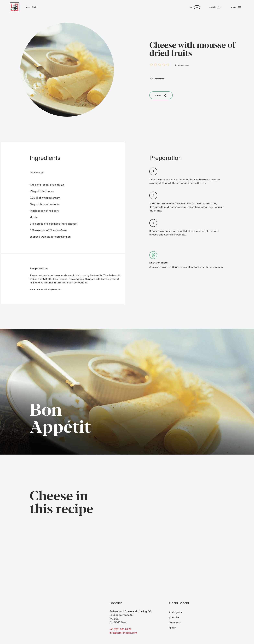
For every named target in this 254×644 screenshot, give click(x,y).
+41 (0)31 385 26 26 (120, 629)
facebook (175, 623)
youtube (174, 617)
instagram (176, 612)
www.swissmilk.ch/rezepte (46, 290)
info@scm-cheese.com (123, 633)
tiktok (173, 628)
